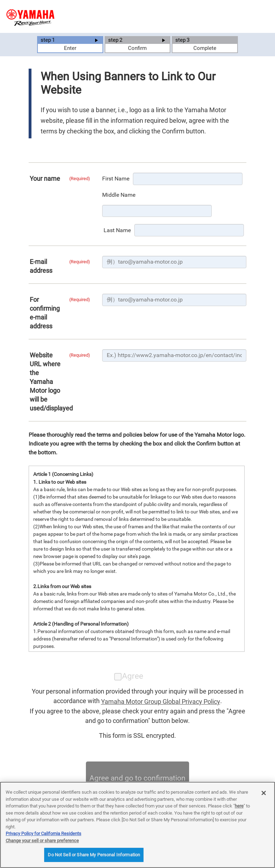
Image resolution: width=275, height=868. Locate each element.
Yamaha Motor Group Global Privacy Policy (161, 702)
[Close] (264, 793)
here (239, 806)
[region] (137, 825)
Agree (129, 676)
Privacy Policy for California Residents (43, 833)
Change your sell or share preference (42, 841)
